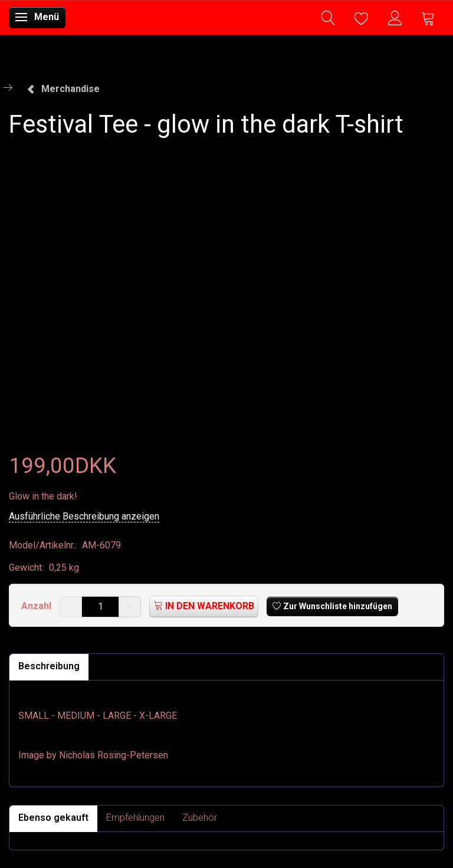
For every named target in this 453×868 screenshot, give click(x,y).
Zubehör (200, 818)
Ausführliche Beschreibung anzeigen (84, 516)
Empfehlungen (135, 818)
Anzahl (37, 606)
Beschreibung (49, 666)
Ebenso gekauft (53, 818)
